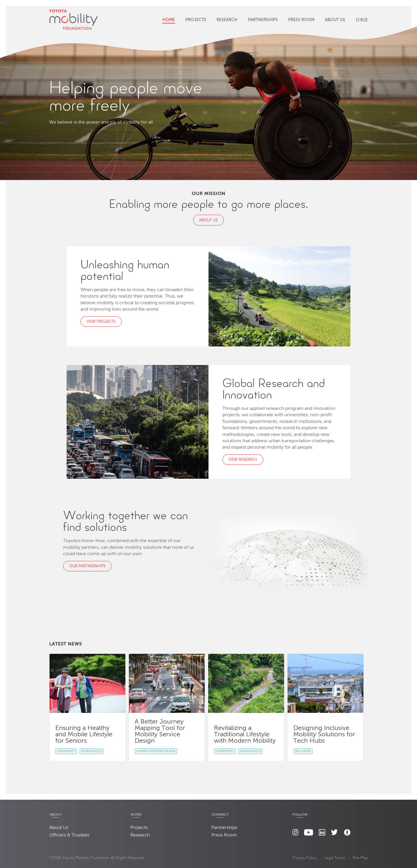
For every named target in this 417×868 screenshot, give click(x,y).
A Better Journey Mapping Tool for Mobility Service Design (160, 731)
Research (227, 20)
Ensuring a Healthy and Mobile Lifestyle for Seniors (84, 735)
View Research (243, 460)
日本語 (362, 20)
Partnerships (263, 20)
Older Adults (92, 751)
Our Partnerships (87, 566)
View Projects (101, 322)
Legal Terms (335, 858)
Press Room (301, 20)
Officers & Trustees (69, 835)
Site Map (360, 858)
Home (169, 20)
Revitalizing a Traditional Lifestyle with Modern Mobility (245, 735)
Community (66, 751)
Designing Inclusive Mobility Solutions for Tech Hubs (324, 735)
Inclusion (303, 751)
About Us (335, 20)
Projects (196, 20)
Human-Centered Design (156, 751)
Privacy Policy (305, 858)
